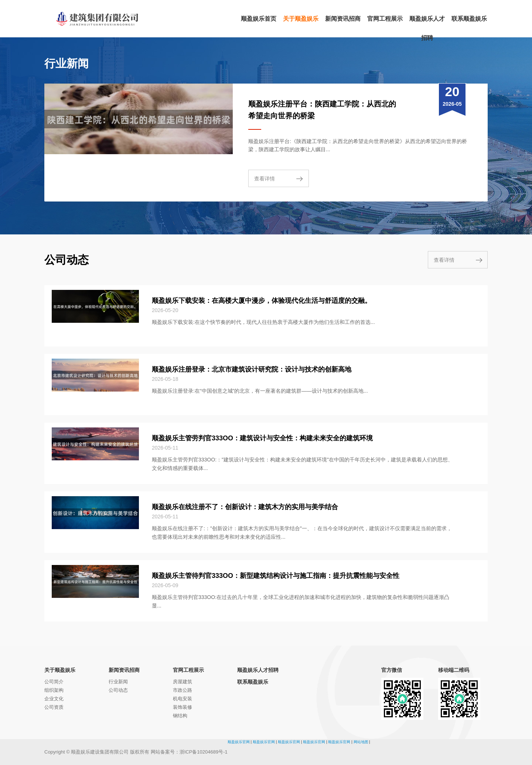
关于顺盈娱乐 (60, 670)
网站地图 (361, 742)
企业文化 (54, 699)
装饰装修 (183, 707)
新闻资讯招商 (124, 670)
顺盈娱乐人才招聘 (258, 670)
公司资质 (54, 707)
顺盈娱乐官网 (239, 742)
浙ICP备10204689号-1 (204, 752)
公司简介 (54, 682)
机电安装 (183, 699)
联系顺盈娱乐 (253, 682)
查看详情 (265, 179)
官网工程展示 (188, 670)
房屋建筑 (183, 682)
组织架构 (54, 690)
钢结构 (180, 716)
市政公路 (183, 690)
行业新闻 (118, 682)
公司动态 (118, 690)
